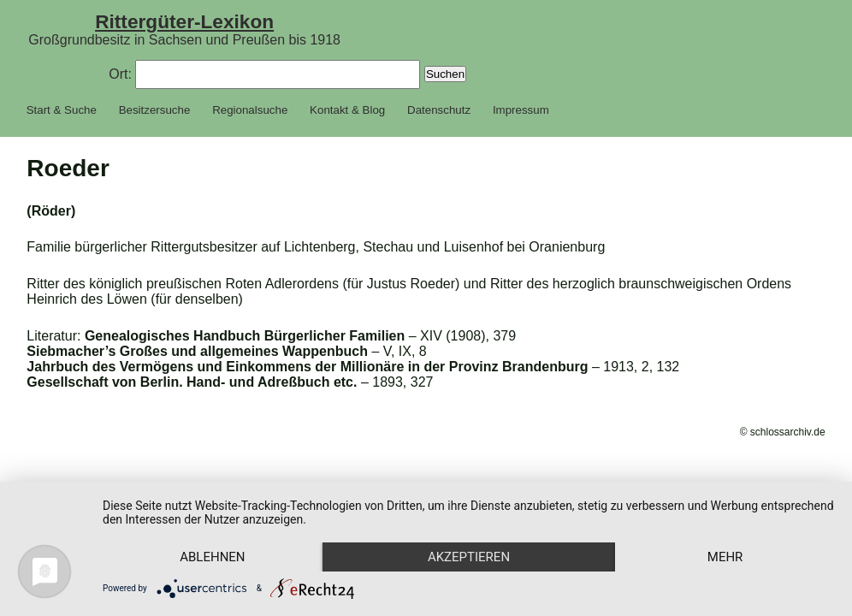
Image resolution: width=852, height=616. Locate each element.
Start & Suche (62, 110)
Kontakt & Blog (347, 110)
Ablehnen (212, 557)
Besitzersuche (155, 110)
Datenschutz (439, 110)
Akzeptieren (469, 557)
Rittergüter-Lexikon (184, 21)
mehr (725, 557)
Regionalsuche (250, 110)
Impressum (521, 110)
